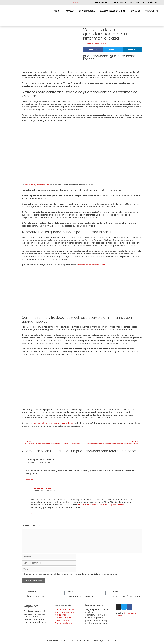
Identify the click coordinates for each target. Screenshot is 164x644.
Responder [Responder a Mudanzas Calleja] (35, 513)
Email (71, 592)
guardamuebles (96, 56)
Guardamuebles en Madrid (113, 11)
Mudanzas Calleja (43, 488)
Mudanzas (69, 11)
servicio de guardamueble (37, 185)
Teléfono (32, 592)
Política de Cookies (80, 640)
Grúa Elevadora (87, 11)
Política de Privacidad (57, 640)
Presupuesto (151, 11)
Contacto (113, 640)
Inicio (56, 11)
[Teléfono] (24, 593)
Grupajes (135, 11)
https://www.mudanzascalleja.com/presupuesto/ (101, 505)
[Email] (65, 593)
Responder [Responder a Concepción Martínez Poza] (29, 479)
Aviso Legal (99, 640)
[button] (93, 50)
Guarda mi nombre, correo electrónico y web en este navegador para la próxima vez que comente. (71, 574)
